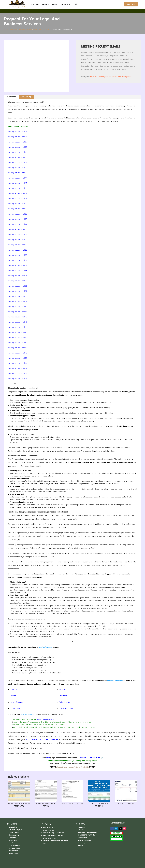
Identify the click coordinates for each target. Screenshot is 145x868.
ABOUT (38, 4)
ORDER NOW (131, 4)
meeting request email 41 (18, 312)
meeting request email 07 (18, 142)
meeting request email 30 (18, 255)
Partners (81, 830)
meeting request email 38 (18, 296)
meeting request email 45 (18, 332)
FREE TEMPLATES (65, 4)
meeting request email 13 (18, 173)
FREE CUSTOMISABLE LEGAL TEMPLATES (42, 740)
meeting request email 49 (18, 353)
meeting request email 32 (18, 265)
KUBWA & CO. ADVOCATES (89, 758)
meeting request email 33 (18, 271)
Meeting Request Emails (42, 30)
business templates (115, 681)
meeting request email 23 (18, 219)
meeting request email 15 (18, 183)
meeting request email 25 (18, 229)
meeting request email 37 (18, 291)
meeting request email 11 (18, 162)
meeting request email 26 (18, 235)
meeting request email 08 (18, 147)
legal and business (46, 647)
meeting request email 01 (18, 363)
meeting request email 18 (18, 198)
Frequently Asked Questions (87, 832)
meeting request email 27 (18, 240)
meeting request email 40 (18, 307)
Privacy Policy (82, 838)
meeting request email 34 (18, 276)
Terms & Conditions (84, 840)
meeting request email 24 (18, 224)
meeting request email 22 (18, 214)
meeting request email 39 (18, 301)
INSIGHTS (54, 4)
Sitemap (80, 845)
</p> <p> (72, 10)
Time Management (25, 30)
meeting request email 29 (18, 250)
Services (45, 4)
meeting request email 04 (18, 379)
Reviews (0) (26, 97)
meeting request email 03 (18, 373)
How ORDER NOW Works (86, 835)
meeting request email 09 (18, 152)
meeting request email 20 (18, 209)
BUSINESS (13, 30)
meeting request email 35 (18, 281)
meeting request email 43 (18, 322)
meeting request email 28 (18, 245)
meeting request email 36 (18, 286)
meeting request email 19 (18, 204)
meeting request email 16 (18, 188)
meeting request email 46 (18, 337)
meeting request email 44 (18, 327)
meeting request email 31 (18, 260)
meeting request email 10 (18, 157)
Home (6, 30)
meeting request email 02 (18, 368)
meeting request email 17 (18, 193)
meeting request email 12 (18, 168)
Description (12, 97)
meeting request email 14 (18, 178)
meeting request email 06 (18, 137)
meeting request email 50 (18, 358)
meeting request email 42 (18, 317)
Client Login (82, 843)
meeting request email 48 (18, 348)
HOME (33, 4)
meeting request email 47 (18, 343)
